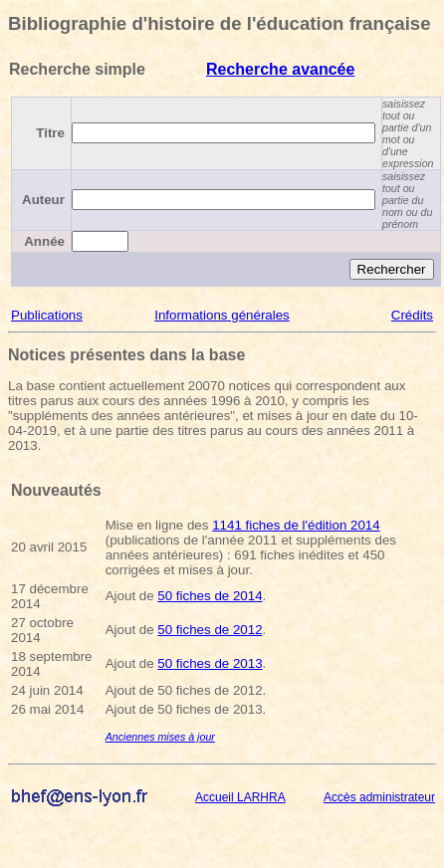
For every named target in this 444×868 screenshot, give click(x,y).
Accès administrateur (379, 797)
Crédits (412, 315)
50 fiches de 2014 (210, 596)
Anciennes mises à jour (160, 737)
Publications (47, 315)
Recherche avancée (280, 69)
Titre (50, 133)
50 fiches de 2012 (210, 630)
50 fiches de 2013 (210, 663)
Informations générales (222, 315)
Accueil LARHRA (240, 797)
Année (44, 241)
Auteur (43, 200)
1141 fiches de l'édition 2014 (296, 525)
